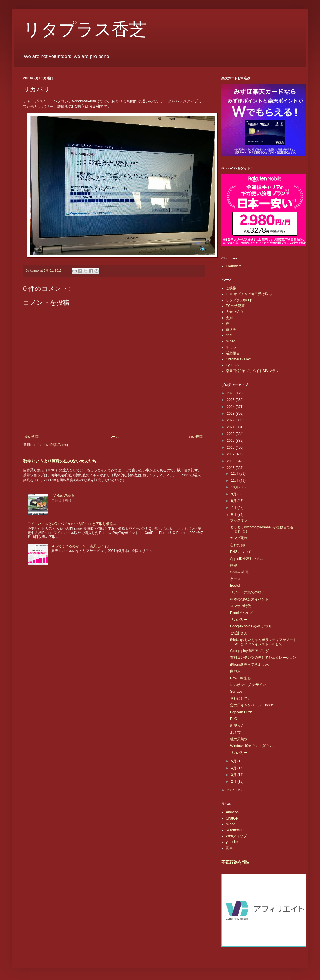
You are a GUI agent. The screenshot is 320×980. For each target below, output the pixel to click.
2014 (231, 790)
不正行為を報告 (236, 862)
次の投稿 (32, 437)
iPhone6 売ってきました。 (251, 665)
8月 (234, 501)
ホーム (114, 437)
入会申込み (234, 312)
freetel (235, 586)
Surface (236, 692)
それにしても (241, 699)
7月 (234, 508)
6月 (234, 515)
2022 (231, 420)
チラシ (231, 347)
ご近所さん (239, 633)
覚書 (229, 848)
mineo (231, 341)
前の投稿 (196, 437)
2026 (231, 393)
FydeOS (232, 365)
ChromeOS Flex (238, 359)
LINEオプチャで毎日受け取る (249, 294)
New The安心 (241, 678)
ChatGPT (233, 818)
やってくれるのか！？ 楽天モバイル (81, 546)
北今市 (235, 732)
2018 (231, 447)
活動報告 (233, 353)
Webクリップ (236, 836)
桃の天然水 (239, 739)
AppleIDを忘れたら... (247, 559)
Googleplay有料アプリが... (251, 651)
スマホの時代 (241, 606)
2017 (231, 454)
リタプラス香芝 (85, 30)
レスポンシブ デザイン (248, 685)
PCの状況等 (235, 306)
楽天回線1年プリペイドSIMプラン (252, 371)
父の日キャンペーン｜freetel (252, 705)
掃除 (234, 565)
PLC (233, 719)
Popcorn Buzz (241, 712)
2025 (231, 400)
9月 (234, 494)
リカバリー (239, 620)
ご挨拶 (231, 288)
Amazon (232, 812)
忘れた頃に (239, 545)
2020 (231, 434)
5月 (234, 761)
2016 (231, 461)
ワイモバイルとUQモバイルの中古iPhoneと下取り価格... (72, 524)
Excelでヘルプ (241, 613)
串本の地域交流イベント (249, 599)
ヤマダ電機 (239, 538)
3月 (234, 775)
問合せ (231, 335)
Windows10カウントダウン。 (253, 746)
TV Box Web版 (63, 496)
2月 (234, 782)
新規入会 (237, 725)
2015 (231, 468)
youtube (232, 842)
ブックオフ (239, 520)
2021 (231, 427)
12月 (235, 474)
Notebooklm (235, 830)
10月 (235, 487)
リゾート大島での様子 (248, 592)
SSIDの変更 (239, 572)
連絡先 (231, 330)
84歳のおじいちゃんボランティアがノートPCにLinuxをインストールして (263, 642)
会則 (229, 318)
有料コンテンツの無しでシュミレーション (263, 658)
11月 (235, 481)
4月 (234, 768)
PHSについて (241, 552)
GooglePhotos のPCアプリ (251, 626)
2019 (231, 441)
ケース (235, 579)
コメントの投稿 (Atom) (50, 445)
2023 (231, 414)
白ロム (235, 671)
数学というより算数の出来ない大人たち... (61, 461)
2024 (231, 407)
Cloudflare (234, 266)
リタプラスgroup (239, 300)
